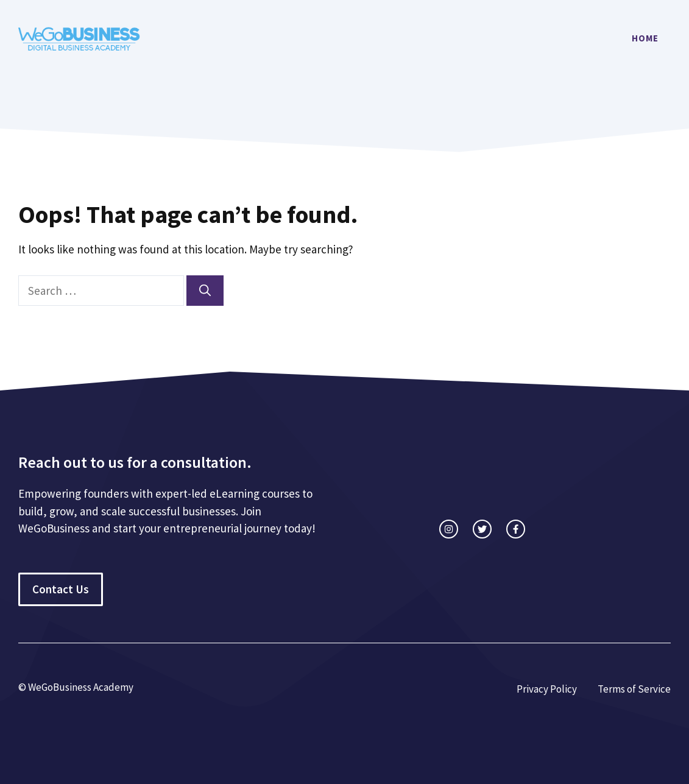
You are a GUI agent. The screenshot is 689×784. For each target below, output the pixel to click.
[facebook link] (516, 529)
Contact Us (61, 589)
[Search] (205, 291)
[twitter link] (482, 529)
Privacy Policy (547, 689)
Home (645, 38)
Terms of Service (634, 689)
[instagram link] (449, 529)
